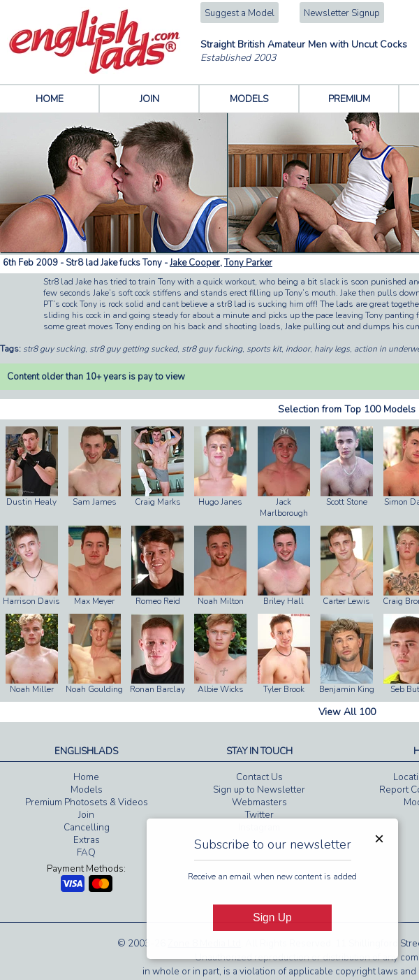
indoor (298, 349)
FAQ (86, 853)
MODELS (249, 99)
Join (86, 815)
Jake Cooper (195, 263)
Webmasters (259, 802)
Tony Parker (248, 263)
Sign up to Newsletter (259, 790)
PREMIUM (349, 99)
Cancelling (87, 828)
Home (86, 777)
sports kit (264, 349)
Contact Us (259, 777)
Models (87, 790)
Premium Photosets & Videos (87, 802)
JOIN (149, 99)
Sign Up (272, 917)
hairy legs (332, 349)
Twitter (259, 815)
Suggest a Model (240, 13)
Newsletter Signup (342, 13)
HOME (50, 99)
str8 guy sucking (54, 349)
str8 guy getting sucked (133, 349)
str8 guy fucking (212, 349)
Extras (87, 840)
